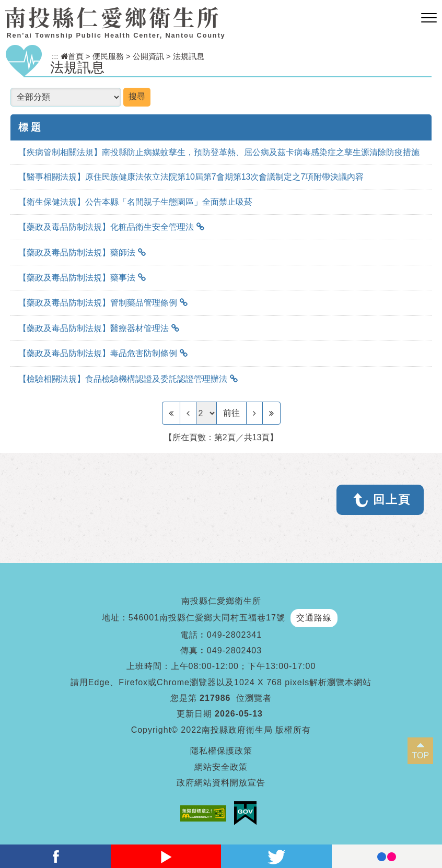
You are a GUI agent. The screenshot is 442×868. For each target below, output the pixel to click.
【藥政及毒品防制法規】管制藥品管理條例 (98, 303)
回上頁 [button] (392, 500)
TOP (420, 755)
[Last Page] (271, 413)
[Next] (254, 413)
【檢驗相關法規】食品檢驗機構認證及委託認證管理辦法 (123, 379)
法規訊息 (189, 56)
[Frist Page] (171, 413)
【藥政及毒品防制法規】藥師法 (77, 253)
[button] (429, 18)
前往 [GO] (231, 413)
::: (55, 56)
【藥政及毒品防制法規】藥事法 (77, 278)
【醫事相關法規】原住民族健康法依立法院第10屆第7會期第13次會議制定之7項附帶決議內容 (191, 177)
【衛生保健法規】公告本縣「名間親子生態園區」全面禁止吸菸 (135, 202)
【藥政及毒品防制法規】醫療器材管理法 (94, 328)
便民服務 (108, 56)
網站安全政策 (221, 767)
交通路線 (314, 618)
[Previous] (188, 413)
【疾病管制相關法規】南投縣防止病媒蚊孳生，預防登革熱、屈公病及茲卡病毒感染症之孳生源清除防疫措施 (219, 152)
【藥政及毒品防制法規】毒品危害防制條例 (98, 353)
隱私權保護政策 (221, 751)
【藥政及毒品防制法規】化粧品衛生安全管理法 (106, 227)
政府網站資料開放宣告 (221, 783)
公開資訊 (148, 56)
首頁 (72, 56)
